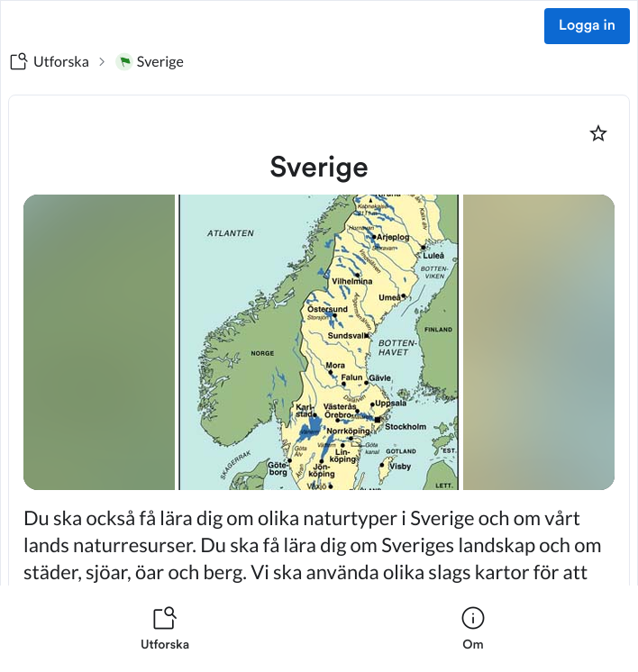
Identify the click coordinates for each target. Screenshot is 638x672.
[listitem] (165, 629)
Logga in (587, 26)
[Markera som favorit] (598, 133)
